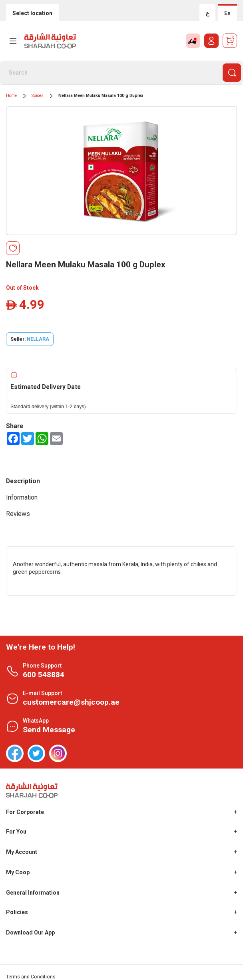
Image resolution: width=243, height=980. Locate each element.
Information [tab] (22, 497)
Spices (38, 96)
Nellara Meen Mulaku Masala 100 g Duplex (101, 96)
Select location (32, 13)
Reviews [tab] (18, 514)
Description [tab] (23, 481)
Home (11, 96)
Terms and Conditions (31, 977)
